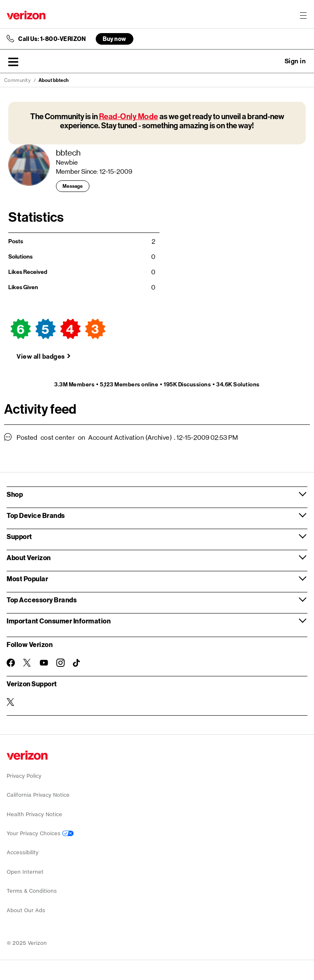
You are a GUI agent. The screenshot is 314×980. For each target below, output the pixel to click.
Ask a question (273, 61)
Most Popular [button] (27, 579)
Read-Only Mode (129, 116)
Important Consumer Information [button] (59, 621)
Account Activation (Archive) (130, 437)
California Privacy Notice (38, 795)
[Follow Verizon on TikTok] (77, 663)
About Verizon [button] (29, 557)
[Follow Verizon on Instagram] (60, 663)
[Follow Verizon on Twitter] (27, 663)
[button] (13, 62)
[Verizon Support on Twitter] (11, 702)
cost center (58, 437)
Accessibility (23, 852)
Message (73, 186)
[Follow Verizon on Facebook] (11, 663)
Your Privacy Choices (40, 833)
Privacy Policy (24, 776)
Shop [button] (15, 494)
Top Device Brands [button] (36, 515)
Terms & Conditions (32, 891)
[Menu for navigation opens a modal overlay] (303, 15)
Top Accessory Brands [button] (42, 600)
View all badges (41, 356)
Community (18, 80)
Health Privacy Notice (34, 814)
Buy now (115, 39)
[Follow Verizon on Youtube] (44, 663)
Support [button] (19, 536)
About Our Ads (26, 910)
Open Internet (25, 872)
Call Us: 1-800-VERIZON (52, 39)
